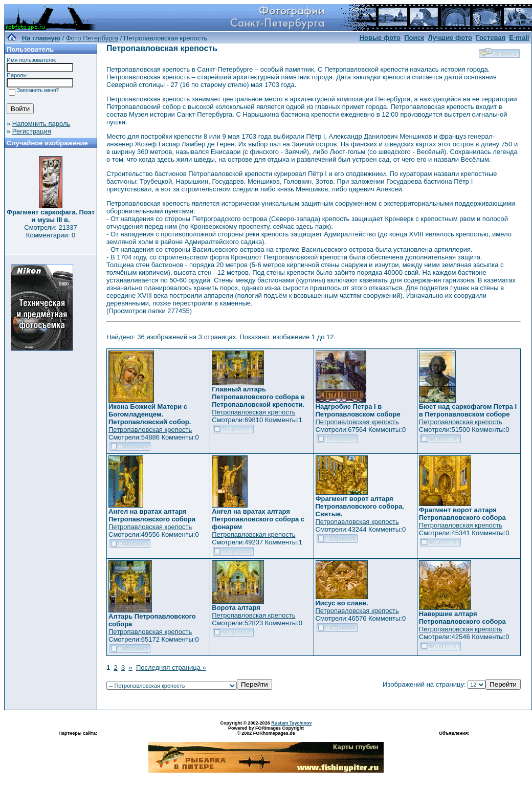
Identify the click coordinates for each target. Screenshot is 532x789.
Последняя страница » (171, 667)
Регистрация (32, 131)
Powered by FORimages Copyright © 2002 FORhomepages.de (266, 731)
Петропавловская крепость (150, 430)
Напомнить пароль (41, 124)
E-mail (519, 38)
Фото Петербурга (92, 38)
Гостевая (491, 38)
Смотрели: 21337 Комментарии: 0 (50, 231)
